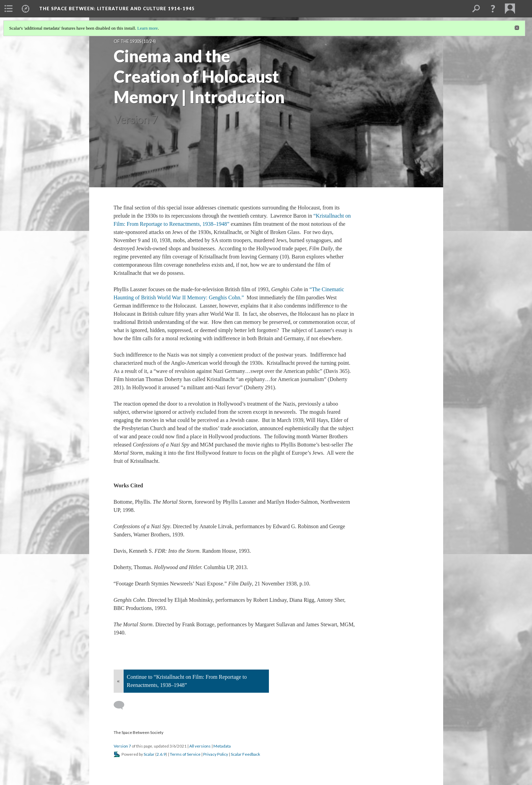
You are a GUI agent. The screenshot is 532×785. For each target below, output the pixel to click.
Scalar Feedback (245, 754)
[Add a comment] (122, 705)
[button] (493, 9)
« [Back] (118, 681)
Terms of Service (185, 754)
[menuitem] (9, 9)
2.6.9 (161, 754)
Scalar (149, 754)
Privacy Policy (216, 754)
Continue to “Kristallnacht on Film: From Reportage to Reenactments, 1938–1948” (187, 681)
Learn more (147, 28)
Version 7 (122, 746)
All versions (200, 746)
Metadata (222, 746)
